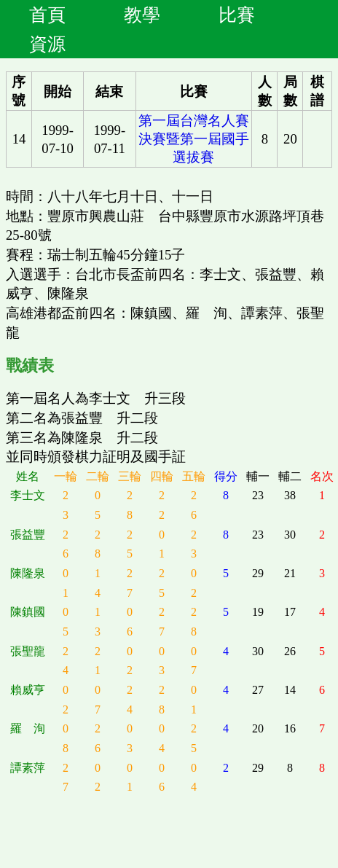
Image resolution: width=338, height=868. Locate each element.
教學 (142, 15)
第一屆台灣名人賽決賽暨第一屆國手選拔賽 (194, 139)
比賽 (237, 15)
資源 (47, 44)
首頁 (47, 15)
